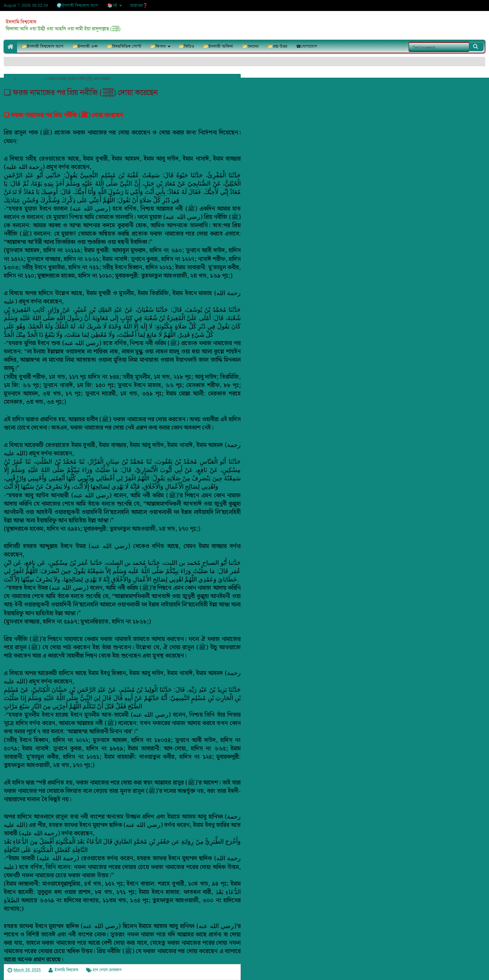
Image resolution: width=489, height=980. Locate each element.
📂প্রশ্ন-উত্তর (277, 46)
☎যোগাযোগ (306, 46)
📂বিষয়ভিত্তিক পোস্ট (124, 46)
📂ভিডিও (186, 46)
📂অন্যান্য (250, 46)
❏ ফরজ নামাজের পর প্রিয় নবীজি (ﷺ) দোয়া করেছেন (81, 93)
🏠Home (10, 46)
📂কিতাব (158, 46)
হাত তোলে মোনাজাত (107, 970)
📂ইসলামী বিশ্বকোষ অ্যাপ (42, 46)
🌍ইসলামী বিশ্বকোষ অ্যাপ (77, 5)
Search (476, 47)
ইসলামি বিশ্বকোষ (21, 22)
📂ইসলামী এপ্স (85, 46)
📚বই (112, 5)
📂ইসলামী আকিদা (218, 46)
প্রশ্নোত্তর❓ (139, 5)
